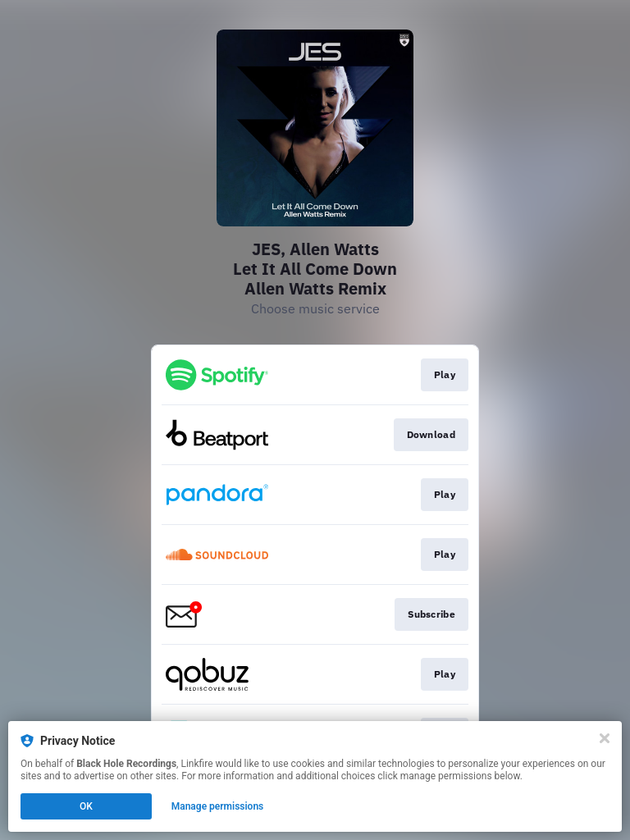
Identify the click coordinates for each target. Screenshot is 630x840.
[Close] (605, 738)
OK (86, 806)
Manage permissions (218, 806)
